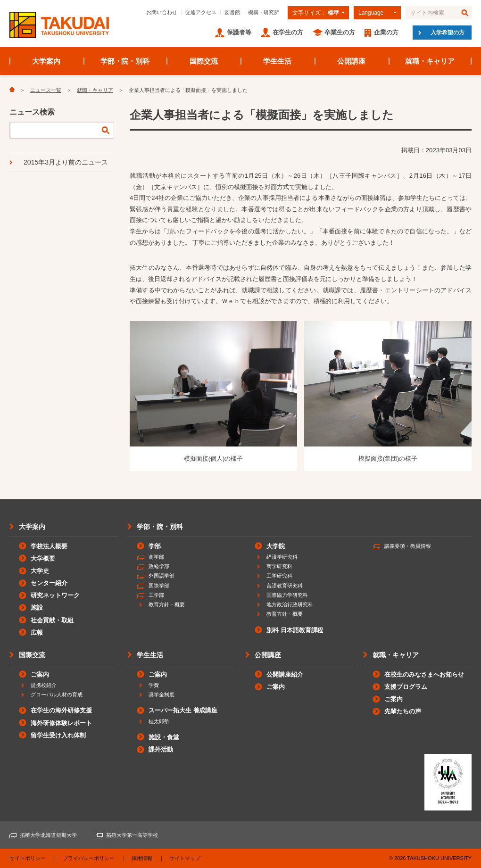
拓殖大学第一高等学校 (132, 835)
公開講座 (351, 61)
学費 (154, 685)
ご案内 (40, 674)
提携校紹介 (44, 685)
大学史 (40, 571)
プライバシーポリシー (89, 858)
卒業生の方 (340, 32)
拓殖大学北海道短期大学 (48, 835)
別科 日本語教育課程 (295, 630)
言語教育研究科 (285, 586)
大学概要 (43, 558)
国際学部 (159, 586)
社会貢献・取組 (52, 620)
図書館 (232, 12)
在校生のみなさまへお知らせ (424, 674)
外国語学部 (162, 576)
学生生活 (277, 61)
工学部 (156, 595)
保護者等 (239, 32)
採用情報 (142, 858)
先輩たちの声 (403, 711)
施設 (37, 608)
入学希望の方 (448, 33)
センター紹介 (49, 583)
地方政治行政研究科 (290, 604)
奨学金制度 (162, 694)
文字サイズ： (316, 13)
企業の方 (386, 32)
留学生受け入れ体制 (58, 735)
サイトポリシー (28, 858)
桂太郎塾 (159, 721)
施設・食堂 (164, 737)
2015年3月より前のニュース (66, 162)
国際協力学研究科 (287, 595)
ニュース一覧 (46, 90)
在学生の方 (288, 32)
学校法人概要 (49, 546)
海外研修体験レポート (61, 723)
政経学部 (159, 566)
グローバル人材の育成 (57, 694)
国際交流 (204, 61)
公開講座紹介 (285, 674)
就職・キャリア (430, 61)
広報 (37, 632)
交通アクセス (201, 12)
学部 (155, 546)
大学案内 (46, 61)
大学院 (276, 546)
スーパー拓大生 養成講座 (183, 710)
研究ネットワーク (55, 595)
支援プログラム (406, 687)
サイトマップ (185, 858)
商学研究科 (279, 566)
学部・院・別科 (125, 61)
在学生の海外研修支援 (61, 710)
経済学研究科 (282, 557)
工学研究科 (279, 576)
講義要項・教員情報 (408, 546)
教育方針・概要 (167, 604)
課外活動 (161, 749)
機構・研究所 (264, 12)
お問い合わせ (162, 12)
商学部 (156, 557)
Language (371, 13)
